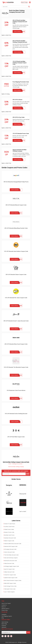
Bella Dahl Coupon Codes (10, 583)
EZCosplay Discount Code (10, 549)
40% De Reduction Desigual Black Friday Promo (16, 182)
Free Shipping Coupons (7, 616)
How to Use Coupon (6, 603)
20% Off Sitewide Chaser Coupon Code (16, 274)
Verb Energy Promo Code (10, 586)
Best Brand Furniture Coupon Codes (12, 580)
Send (28, 474)
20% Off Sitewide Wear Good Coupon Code (16, 344)
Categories (4, 614)
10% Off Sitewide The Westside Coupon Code (16, 367)
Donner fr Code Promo (9, 524)
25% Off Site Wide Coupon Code (16, 437)
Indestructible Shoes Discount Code (12, 544)
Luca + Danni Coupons (9, 592)
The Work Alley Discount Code (11, 555)
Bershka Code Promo (9, 535)
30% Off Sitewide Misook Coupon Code (16, 205)
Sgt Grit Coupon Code (9, 569)
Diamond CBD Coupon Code (11, 546)
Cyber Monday (5, 622)
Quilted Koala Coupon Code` (11, 578)
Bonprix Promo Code (9, 532)
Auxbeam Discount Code (10, 538)
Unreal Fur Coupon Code (10, 575)
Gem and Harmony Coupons (11, 558)
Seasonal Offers (6, 620)
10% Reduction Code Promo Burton (16, 390)
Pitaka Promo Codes (9, 529)
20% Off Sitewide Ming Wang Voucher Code (16, 228)
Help (3, 601)
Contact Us (4, 605)
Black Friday (24, 2)
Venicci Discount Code (9, 552)
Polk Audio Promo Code (10, 589)
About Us (4, 607)
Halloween (4, 627)
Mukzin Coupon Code (9, 541)
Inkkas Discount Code (9, 572)
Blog (3, 618)
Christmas (4, 625)
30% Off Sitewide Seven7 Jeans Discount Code (16, 321)
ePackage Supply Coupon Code (11, 566)
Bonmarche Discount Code (10, 561)
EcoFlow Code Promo (9, 527)
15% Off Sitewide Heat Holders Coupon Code (16, 251)
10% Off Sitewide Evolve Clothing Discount (16, 414)
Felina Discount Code (9, 563)
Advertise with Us (5, 609)
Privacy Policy (5, 610)
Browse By (4, 612)
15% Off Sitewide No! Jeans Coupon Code (16, 298)
